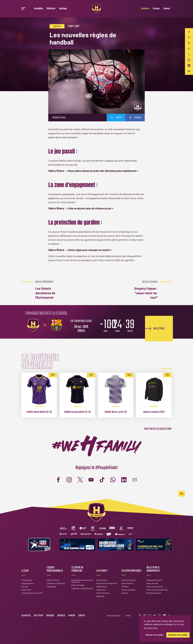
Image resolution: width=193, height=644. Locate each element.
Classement (51, 587)
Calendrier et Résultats (56, 583)
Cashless (125, 587)
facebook (135, 118)
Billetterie (51, 9)
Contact (167, 9)
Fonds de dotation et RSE (32, 593)
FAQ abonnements (154, 593)
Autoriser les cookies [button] (178, 635)
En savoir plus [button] (151, 628)
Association (26, 590)
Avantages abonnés (155, 587)
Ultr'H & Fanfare (103, 593)
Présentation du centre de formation (82, 581)
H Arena (156, 9)
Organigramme (27, 583)
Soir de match (127, 583)
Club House (101, 590)
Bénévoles (101, 596)
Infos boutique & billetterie (157, 590)
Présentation (27, 580)
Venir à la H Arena (129, 580)
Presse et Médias (128, 590)
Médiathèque (102, 587)
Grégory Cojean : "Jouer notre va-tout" (143, 290)
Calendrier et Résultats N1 (82, 588)
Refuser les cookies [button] (155, 635)
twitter (116, 118)
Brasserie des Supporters (107, 583)
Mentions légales (114, 616)
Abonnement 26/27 (154, 580)
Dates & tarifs (152, 583)
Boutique (63, 9)
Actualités (39, 9)
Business (145, 9)
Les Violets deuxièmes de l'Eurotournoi (50, 290)
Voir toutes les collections (158, 429)
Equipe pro (57, 26)
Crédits (128, 616)
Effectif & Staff (53, 580)
